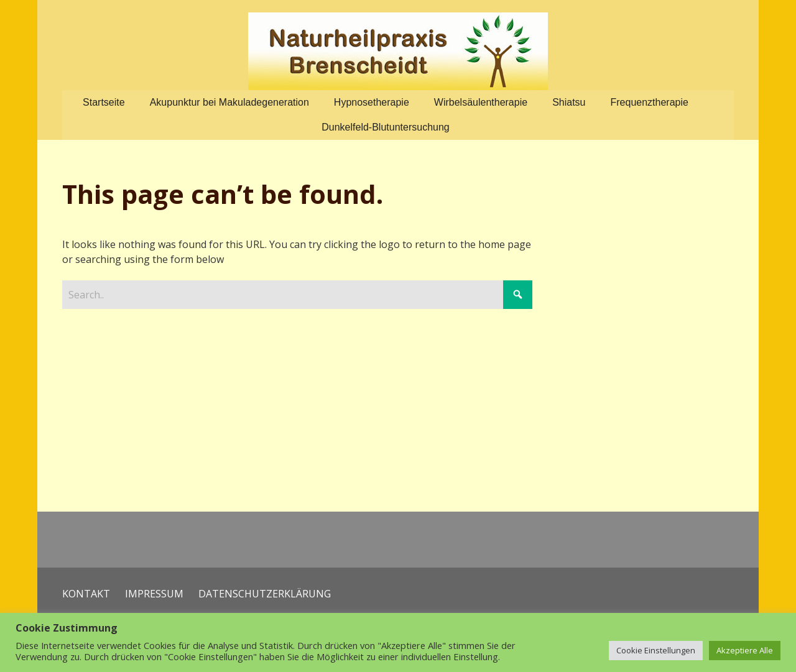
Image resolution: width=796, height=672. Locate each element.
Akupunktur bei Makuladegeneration (229, 102)
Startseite (104, 102)
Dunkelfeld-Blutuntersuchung (385, 127)
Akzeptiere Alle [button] (745, 650)
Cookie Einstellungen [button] (656, 650)
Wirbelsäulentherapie (481, 102)
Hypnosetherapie (372, 102)
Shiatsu (569, 102)
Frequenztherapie (650, 102)
